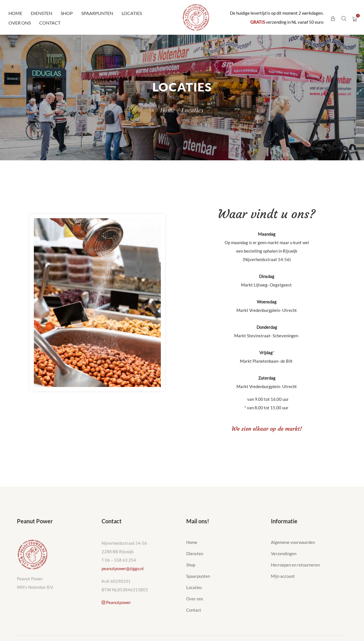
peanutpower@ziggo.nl (123, 568)
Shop (67, 13)
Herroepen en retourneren (295, 565)
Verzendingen (284, 554)
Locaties (132, 13)
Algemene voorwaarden (293, 542)
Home (15, 13)
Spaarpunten (97, 13)
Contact (50, 23)
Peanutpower (116, 602)
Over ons (20, 23)
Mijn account (283, 576)
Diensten (41, 13)
